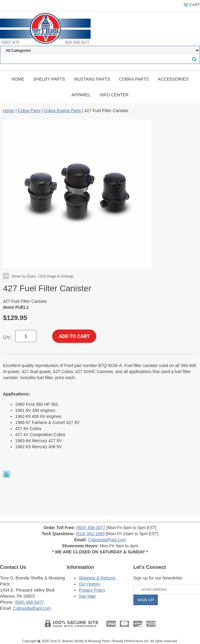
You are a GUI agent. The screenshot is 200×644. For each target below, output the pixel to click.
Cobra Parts (134, 79)
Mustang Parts (92, 79)
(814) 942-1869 (90, 534)
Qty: (7, 337)
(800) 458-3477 (91, 528)
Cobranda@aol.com (107, 540)
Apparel (81, 95)
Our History (90, 584)
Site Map (87, 596)
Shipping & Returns (97, 578)
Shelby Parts (49, 79)
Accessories (173, 79)
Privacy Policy (92, 590)
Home (18, 79)
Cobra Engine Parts (62, 111)
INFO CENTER (114, 95)
